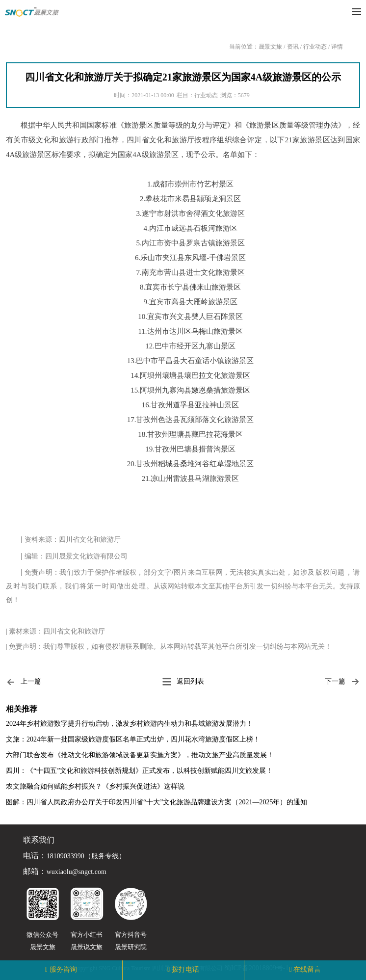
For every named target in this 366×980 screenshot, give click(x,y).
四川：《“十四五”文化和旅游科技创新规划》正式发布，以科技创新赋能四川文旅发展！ (139, 771)
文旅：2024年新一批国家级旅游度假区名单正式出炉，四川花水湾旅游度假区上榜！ (133, 739)
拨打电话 (185, 969)
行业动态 (315, 47)
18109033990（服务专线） (86, 856)
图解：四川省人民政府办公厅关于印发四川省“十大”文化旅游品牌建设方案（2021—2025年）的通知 (157, 802)
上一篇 (24, 682)
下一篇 (342, 682)
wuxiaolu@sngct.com (77, 872)
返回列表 (183, 682)
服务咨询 (63, 969)
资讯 (293, 47)
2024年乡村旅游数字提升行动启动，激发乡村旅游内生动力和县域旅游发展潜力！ (130, 724)
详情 (337, 47)
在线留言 (307, 969)
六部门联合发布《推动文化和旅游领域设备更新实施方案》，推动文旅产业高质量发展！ (140, 755)
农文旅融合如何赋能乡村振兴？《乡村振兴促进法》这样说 (95, 786)
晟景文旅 (270, 47)
